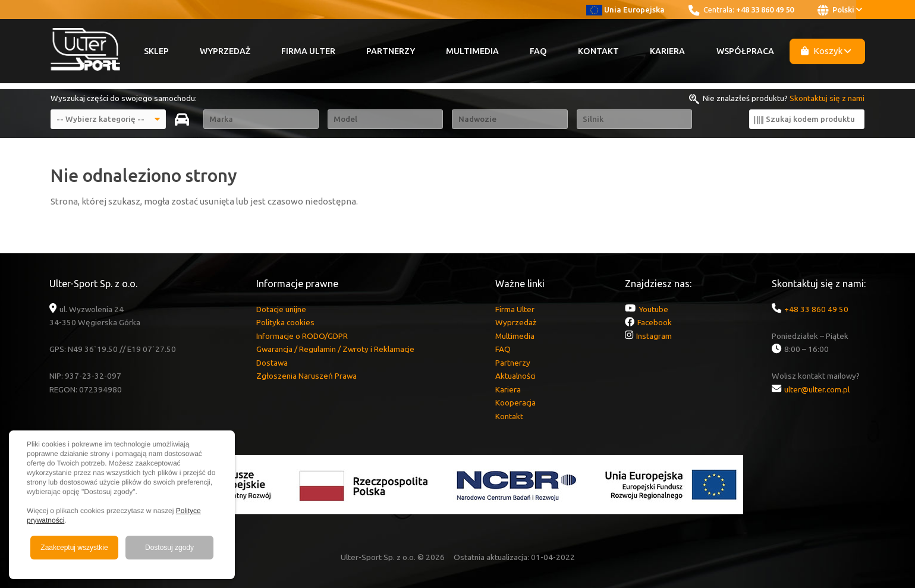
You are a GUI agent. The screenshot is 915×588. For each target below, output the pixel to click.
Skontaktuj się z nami (827, 98)
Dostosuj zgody (169, 548)
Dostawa (272, 363)
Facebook (655, 322)
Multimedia (472, 51)
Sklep (156, 51)
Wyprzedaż (225, 51)
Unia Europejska (626, 10)
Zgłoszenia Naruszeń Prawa (306, 376)
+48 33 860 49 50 (765, 10)
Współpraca (745, 51)
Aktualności (515, 376)
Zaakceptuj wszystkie (74, 548)
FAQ (538, 51)
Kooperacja (515, 403)
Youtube (653, 309)
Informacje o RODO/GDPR (302, 336)
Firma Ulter (308, 51)
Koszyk (826, 51)
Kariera (667, 51)
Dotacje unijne (281, 309)
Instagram (654, 336)
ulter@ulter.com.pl (817, 389)
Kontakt (598, 51)
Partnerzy (391, 51)
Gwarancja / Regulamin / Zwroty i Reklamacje (335, 349)
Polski (840, 10)
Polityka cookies (285, 322)
